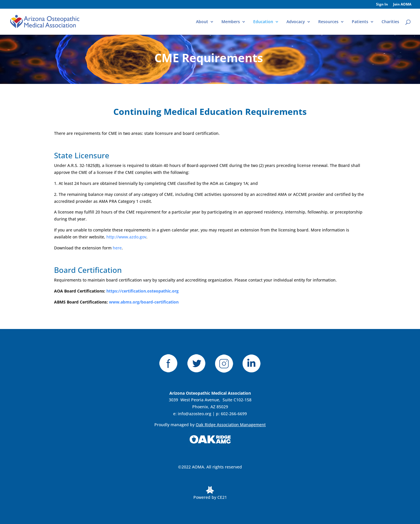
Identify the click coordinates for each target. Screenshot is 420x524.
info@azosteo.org (195, 414)
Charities (390, 22)
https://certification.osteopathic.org (143, 291)
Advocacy (296, 22)
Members (231, 22)
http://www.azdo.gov (126, 237)
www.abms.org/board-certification (144, 302)
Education (263, 22)
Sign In (382, 5)
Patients (360, 22)
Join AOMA (402, 5)
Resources (328, 22)
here (117, 248)
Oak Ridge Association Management (231, 425)
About (202, 22)
